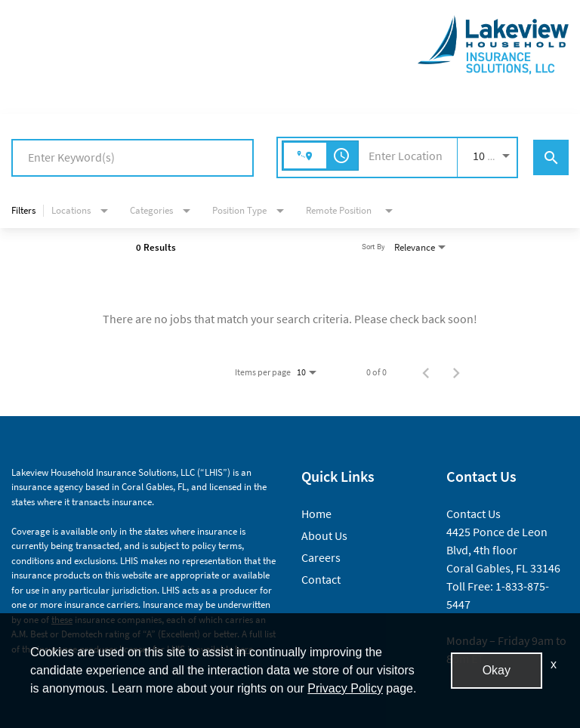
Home (316, 514)
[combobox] (133, 157)
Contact (321, 579)
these (62, 620)
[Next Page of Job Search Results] (456, 372)
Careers (321, 557)
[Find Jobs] (551, 157)
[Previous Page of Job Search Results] (426, 372)
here (244, 649)
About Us (324, 535)
